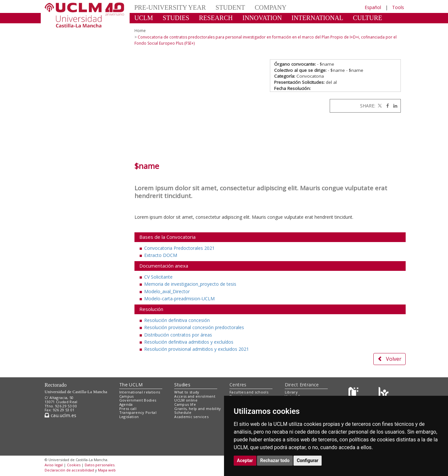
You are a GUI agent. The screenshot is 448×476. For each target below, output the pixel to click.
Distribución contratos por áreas (178, 335)
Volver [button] (389, 359)
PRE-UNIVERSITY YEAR (170, 7)
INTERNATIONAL (317, 18)
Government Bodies (138, 400)
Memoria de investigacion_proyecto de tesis (190, 284)
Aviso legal (54, 465)
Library (291, 392)
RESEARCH (216, 18)
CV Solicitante (158, 277)
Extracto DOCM (161, 255)
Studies (182, 385)
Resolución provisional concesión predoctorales (194, 327)
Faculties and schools (249, 392)
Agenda (126, 404)
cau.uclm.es (60, 415)
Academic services (191, 417)
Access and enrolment (195, 396)
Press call (128, 409)
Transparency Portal (138, 412)
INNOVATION (262, 18)
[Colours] (384, 393)
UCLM (144, 18)
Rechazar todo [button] (275, 460)
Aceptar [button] (245, 460)
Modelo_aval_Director (167, 291)
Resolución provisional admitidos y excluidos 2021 (197, 349)
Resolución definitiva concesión (177, 320)
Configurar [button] (308, 460)
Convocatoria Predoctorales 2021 (179, 248)
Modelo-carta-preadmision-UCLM (179, 299)
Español (373, 7)
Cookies (74, 465)
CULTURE (368, 18)
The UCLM (131, 385)
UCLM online (186, 400)
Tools (398, 7)
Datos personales (100, 465)
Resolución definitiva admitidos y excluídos (189, 342)
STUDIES (176, 18)
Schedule (183, 412)
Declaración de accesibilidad (69, 470)
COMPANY (271, 7)
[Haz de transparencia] (354, 393)
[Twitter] (379, 106)
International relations (140, 392)
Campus (127, 396)
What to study (187, 392)
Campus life (185, 404)
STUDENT (230, 7)
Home (140, 31)
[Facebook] (386, 106)
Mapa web (107, 470)
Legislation (129, 417)
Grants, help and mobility (197, 409)
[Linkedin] (394, 106)
